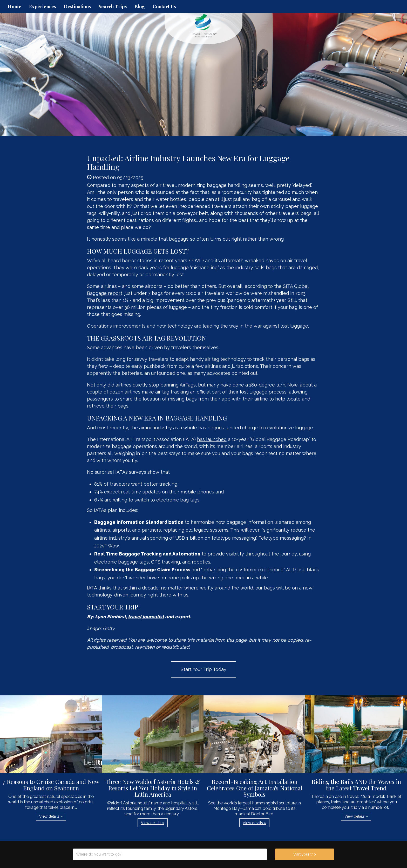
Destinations (77, 6)
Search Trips (113, 6)
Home (15, 6)
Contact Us (164, 6)
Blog (140, 6)
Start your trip (305, 854)
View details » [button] (51, 816)
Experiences (43, 6)
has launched (212, 439)
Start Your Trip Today (203, 669)
